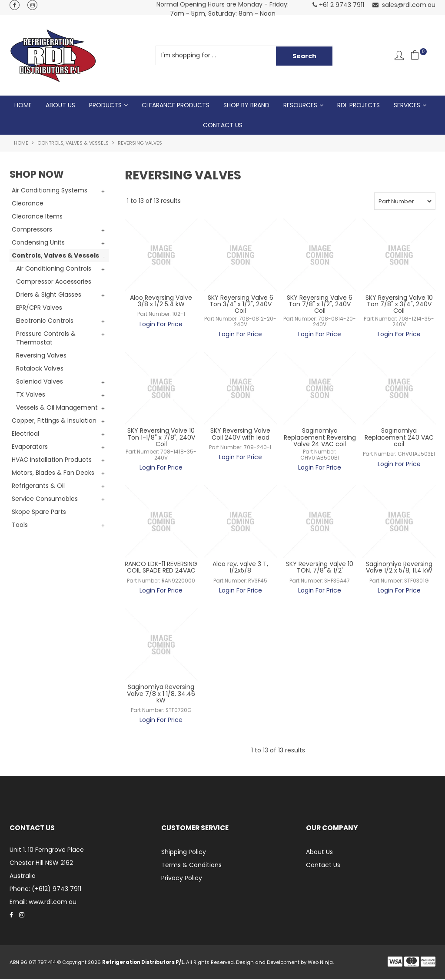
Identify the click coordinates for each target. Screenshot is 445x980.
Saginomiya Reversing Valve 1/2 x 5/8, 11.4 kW (399, 568)
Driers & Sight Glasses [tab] (49, 295)
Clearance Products (176, 106)
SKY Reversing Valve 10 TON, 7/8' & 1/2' (320, 568)
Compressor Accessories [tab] (54, 282)
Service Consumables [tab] (45, 500)
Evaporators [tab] (30, 447)
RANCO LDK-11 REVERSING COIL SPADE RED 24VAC (161, 568)
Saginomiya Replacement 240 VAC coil (399, 438)
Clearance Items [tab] (37, 217)
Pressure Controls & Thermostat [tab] (46, 339)
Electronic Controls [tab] (45, 321)
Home (23, 106)
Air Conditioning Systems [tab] (50, 191)
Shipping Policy (184, 853)
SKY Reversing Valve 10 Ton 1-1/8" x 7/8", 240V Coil (161, 438)
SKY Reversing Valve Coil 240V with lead (240, 435)
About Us (60, 106)
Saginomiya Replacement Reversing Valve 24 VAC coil (320, 438)
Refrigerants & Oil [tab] (38, 487)
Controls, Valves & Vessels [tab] (55, 256)
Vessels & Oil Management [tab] (57, 408)
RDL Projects (359, 106)
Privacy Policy (182, 879)
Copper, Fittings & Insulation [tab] (54, 421)
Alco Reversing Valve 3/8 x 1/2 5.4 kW (161, 301)
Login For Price (161, 324)
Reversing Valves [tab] (41, 356)
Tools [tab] (20, 526)
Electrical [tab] (25, 434)
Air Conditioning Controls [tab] (54, 269)
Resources (300, 106)
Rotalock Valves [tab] (40, 369)
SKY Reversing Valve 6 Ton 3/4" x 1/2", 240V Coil (241, 305)
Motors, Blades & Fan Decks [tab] (53, 473)
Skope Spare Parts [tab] (39, 513)
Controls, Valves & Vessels (73, 144)
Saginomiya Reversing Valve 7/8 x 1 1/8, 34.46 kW (161, 694)
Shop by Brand (246, 106)
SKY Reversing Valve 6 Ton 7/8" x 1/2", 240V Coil (320, 305)
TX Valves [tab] (31, 395)
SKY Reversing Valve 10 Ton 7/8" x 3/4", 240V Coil (399, 305)
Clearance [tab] (28, 204)
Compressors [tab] (32, 230)
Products (105, 106)
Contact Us (223, 126)
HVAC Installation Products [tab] (52, 460)
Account (399, 55)
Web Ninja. (321, 963)
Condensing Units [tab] (38, 243)
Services (407, 106)
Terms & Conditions (191, 866)
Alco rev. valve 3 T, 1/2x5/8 (240, 568)
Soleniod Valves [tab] (40, 382)
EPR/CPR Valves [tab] (39, 308)
